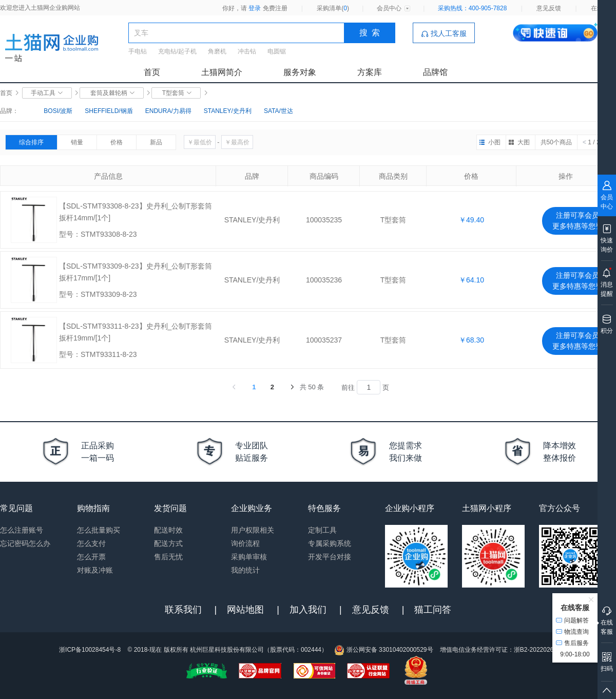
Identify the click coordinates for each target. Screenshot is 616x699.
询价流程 (245, 543)
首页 (152, 72)
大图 (524, 142)
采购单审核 (249, 557)
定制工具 (322, 530)
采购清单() (333, 8)
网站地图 (245, 610)
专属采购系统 (330, 543)
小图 (494, 142)
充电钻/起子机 (177, 51)
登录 (255, 8)
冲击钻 (247, 51)
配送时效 (168, 530)
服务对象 (300, 72)
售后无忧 (168, 557)
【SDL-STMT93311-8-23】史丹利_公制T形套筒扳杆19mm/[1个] (136, 332)
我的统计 (245, 570)
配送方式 (168, 543)
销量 (77, 142)
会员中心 (389, 8)
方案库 (370, 72)
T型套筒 (176, 93)
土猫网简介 (222, 72)
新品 (156, 142)
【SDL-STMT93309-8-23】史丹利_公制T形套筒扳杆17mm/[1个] (136, 272)
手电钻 (138, 51)
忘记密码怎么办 (25, 543)
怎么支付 (91, 543)
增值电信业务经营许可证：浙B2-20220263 (498, 650)
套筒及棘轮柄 (112, 93)
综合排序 (31, 142)
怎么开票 (91, 557)
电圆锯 (277, 51)
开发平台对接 (330, 557)
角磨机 (217, 51)
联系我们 (183, 610)
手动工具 (47, 93)
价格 (117, 142)
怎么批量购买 (99, 530)
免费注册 (275, 8)
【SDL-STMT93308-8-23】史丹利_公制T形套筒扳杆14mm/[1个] (136, 212)
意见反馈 (549, 8)
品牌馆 (435, 72)
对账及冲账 (95, 570)
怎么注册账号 (22, 530)
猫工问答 (433, 610)
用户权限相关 (253, 530)
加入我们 (308, 610)
